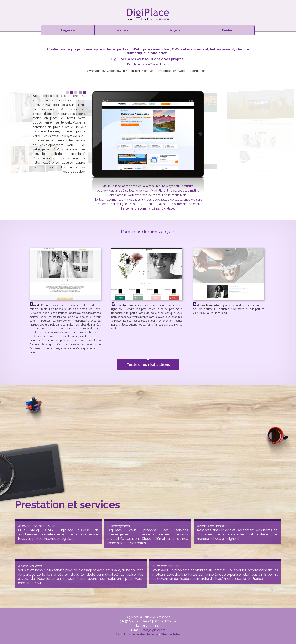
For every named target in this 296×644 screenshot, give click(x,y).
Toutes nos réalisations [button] (148, 363)
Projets (175, 30)
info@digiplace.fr (153, 630)
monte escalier (235, 579)
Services (121, 30)
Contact (228, 30)
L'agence (68, 30)
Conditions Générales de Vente (137, 634)
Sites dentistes (171, 634)
